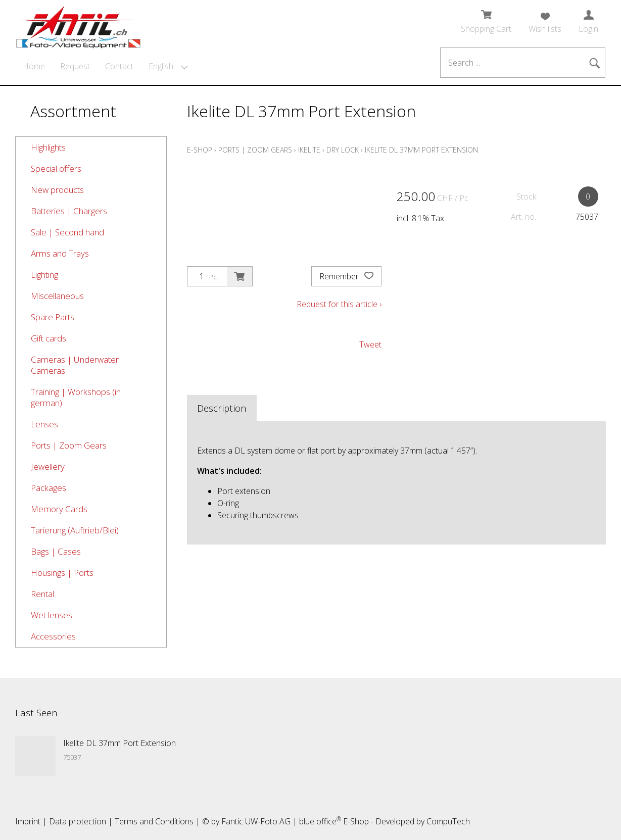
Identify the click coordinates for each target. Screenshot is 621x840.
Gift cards (49, 338)
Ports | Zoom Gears (69, 445)
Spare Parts (53, 317)
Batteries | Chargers (69, 211)
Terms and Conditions (154, 821)
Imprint (28, 821)
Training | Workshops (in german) (76, 397)
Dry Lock (343, 150)
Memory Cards (59, 509)
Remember (346, 276)
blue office (320, 821)
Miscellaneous (57, 296)
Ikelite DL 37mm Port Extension (421, 150)
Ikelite (309, 150)
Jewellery (48, 466)
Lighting (44, 275)
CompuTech (448, 821)
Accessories (53, 636)
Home (34, 66)
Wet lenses (52, 615)
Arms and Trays (60, 253)
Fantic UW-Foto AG (256, 821)
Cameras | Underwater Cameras (75, 365)
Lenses (44, 424)
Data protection (78, 821)
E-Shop (200, 150)
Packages (49, 488)
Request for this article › (339, 304)
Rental (42, 594)
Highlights (48, 147)
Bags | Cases (56, 551)
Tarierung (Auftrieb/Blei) (75, 530)
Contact (119, 66)
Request (75, 66)
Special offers (56, 168)
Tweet (370, 344)
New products (57, 190)
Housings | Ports (62, 573)
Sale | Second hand (67, 232)
